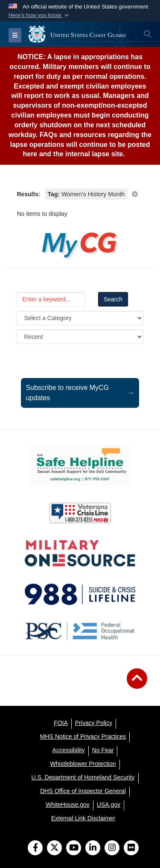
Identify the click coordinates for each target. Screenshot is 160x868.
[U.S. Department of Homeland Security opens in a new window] (83, 777)
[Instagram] (112, 848)
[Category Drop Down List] (80, 318)
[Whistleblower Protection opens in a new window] (83, 764)
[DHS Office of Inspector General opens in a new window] (83, 791)
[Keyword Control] (51, 299)
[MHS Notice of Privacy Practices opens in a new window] (83, 736)
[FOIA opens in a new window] (61, 723)
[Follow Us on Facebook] (35, 848)
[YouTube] (74, 848)
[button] (39, 15)
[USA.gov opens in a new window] (109, 805)
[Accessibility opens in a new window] (69, 750)
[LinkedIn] (93, 848)
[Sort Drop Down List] (80, 337)
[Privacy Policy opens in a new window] (94, 723)
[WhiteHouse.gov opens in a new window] (68, 805)
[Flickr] (131, 848)
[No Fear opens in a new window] (103, 750)
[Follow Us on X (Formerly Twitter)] (54, 848)
